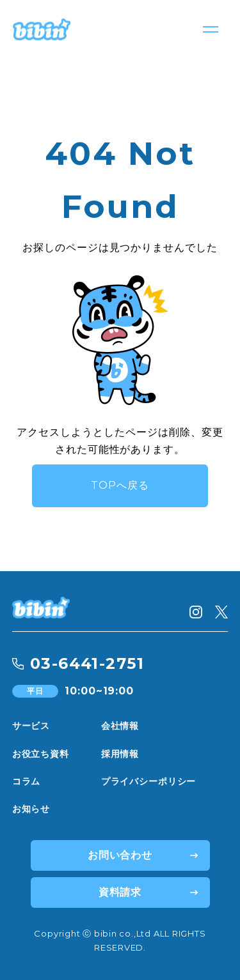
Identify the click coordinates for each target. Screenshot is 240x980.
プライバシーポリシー (148, 781)
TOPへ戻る (120, 485)
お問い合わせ (120, 855)
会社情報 (120, 726)
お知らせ (31, 809)
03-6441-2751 (87, 663)
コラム (27, 781)
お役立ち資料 (41, 754)
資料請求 (120, 892)
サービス (31, 726)
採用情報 (120, 754)
